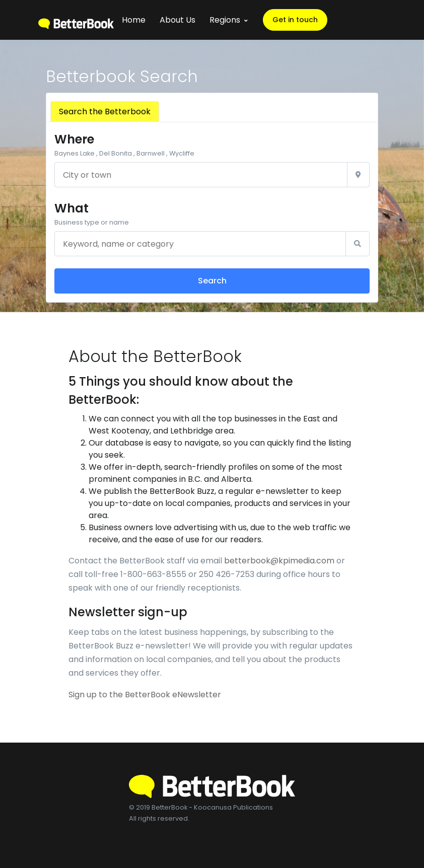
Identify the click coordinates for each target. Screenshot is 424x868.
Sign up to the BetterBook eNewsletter (145, 695)
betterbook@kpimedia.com (279, 561)
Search (212, 281)
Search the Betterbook (105, 112)
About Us (178, 20)
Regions (225, 20)
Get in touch (295, 20)
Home (134, 20)
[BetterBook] (76, 20)
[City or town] (201, 175)
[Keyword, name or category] (200, 244)
